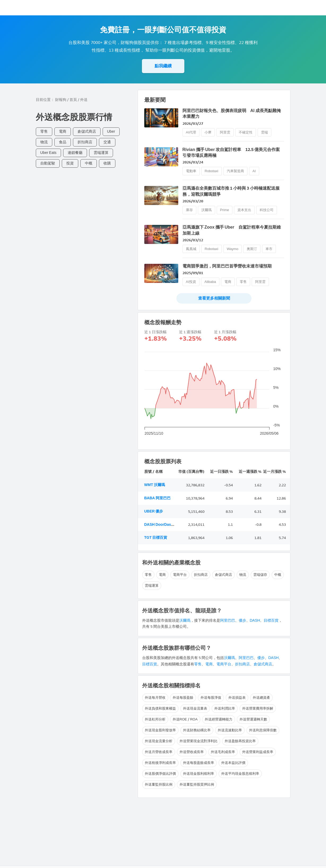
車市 (269, 249)
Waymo (233, 249)
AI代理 (191, 132)
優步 (242, 620)
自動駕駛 (48, 163)
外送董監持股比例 (159, 784)
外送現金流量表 (195, 708)
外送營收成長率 (192, 752)
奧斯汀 (252, 249)
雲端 (264, 132)
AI (254, 171)
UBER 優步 (154, 511)
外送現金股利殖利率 (199, 774)
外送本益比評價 (233, 763)
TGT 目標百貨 (156, 538)
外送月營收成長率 (159, 752)
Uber (111, 132)
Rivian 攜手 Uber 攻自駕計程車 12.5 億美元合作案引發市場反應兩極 (231, 152)
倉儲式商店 (87, 132)
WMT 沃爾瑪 (155, 485)
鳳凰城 (191, 249)
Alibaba (210, 282)
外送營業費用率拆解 (258, 708)
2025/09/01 (193, 273)
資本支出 (244, 210)
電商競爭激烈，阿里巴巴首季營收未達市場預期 (227, 266)
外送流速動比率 (230, 730)
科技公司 (267, 210)
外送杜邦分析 (155, 719)
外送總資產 (261, 698)
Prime (225, 210)
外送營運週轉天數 (253, 719)
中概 (89, 163)
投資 (70, 163)
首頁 (73, 100)
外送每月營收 (155, 698)
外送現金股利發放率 (160, 730)
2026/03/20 (193, 201)
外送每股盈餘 (183, 698)
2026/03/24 (193, 162)
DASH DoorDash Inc (162, 525)
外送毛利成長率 (223, 752)
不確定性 (246, 132)
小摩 (208, 132)
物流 (44, 142)
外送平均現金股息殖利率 (240, 774)
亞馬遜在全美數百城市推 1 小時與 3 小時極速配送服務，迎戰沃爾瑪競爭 (231, 191)
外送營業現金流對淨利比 (199, 741)
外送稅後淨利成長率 (160, 763)
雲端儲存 (260, 575)
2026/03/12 (193, 240)
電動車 (191, 171)
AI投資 (191, 282)
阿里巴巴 (228, 620)
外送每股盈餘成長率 (199, 763)
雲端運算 (101, 153)
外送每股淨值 (211, 698)
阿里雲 (225, 132)
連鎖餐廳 (75, 153)
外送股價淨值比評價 (160, 774)
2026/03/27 (193, 124)
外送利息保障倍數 (263, 730)
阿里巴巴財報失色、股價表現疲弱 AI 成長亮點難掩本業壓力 (232, 113)
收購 (107, 163)
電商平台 (180, 575)
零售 (44, 132)
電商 (63, 132)
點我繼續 (163, 66)
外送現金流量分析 (159, 741)
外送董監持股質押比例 (197, 784)
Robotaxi (212, 171)
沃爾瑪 (207, 210)
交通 (107, 142)
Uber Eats (48, 153)
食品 (63, 142)
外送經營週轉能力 (219, 719)
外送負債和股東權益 (160, 708)
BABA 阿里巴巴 (157, 498)
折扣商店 (85, 142)
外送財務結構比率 (197, 730)
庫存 (189, 210)
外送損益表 (237, 698)
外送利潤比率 (225, 708)
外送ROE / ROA (185, 719)
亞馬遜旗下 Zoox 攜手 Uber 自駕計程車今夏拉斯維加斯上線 (232, 230)
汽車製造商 (235, 171)
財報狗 (61, 100)
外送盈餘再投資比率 (240, 741)
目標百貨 (271, 620)
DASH (255, 620)
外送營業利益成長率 (258, 752)
